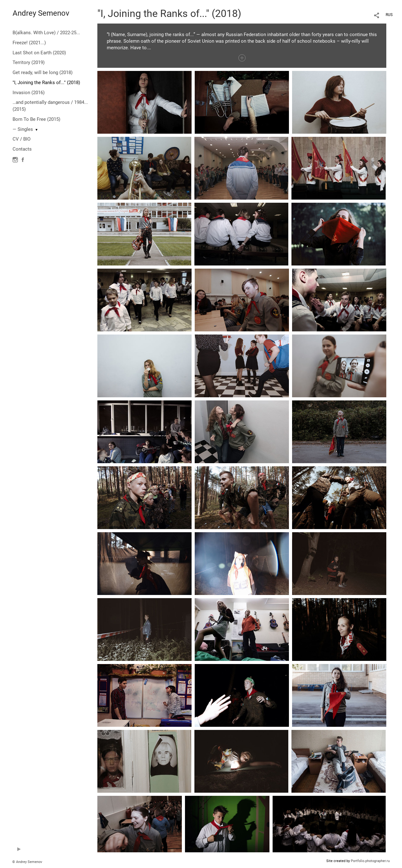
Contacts (22, 149)
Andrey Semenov (41, 13)
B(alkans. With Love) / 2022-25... (46, 33)
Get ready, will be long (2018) (43, 72)
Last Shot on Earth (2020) (39, 53)
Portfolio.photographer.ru (370, 861)
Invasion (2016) (29, 93)
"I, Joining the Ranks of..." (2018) (46, 83)
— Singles (23, 129)
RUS (389, 15)
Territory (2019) (29, 62)
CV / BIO (22, 139)
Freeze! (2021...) (29, 43)
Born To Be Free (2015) (36, 119)
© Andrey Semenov (27, 862)
